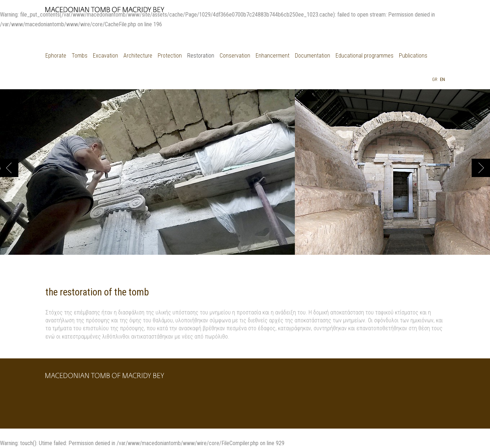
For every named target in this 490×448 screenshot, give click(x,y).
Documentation (313, 56)
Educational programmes (365, 56)
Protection (170, 56)
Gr (435, 79)
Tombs (80, 56)
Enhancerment (273, 56)
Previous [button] (0, 168)
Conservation (235, 56)
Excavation (105, 56)
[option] (147, 176)
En (442, 79)
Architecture (138, 56)
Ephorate (56, 56)
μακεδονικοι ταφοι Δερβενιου (105, 12)
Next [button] (481, 168)
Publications (413, 56)
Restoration (201, 56)
